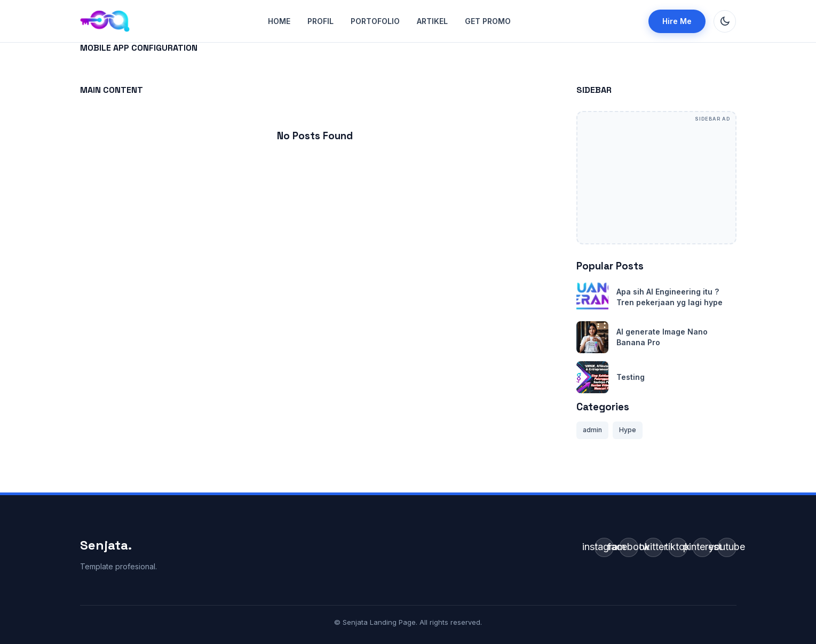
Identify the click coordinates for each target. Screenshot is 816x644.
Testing (631, 377)
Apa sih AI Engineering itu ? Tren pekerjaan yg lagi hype (670, 297)
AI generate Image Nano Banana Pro (662, 337)
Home (279, 21)
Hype (628, 430)
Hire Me (677, 21)
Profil (320, 21)
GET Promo (488, 21)
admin (592, 430)
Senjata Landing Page (379, 622)
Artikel (432, 21)
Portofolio (375, 21)
